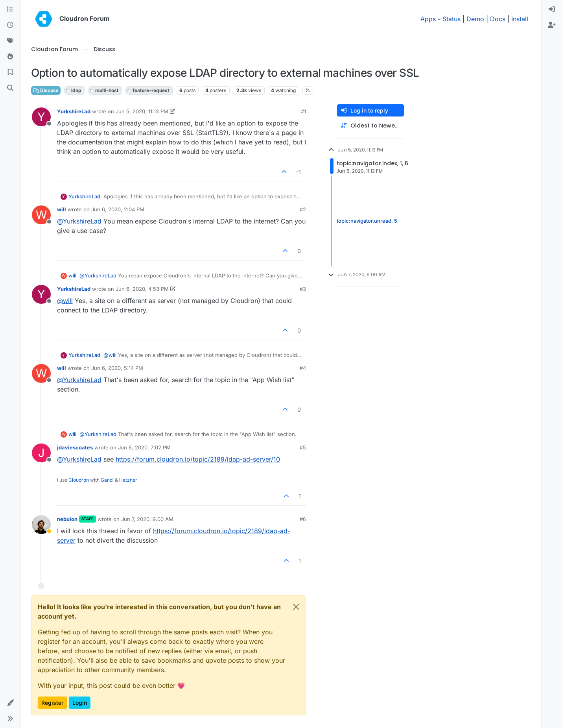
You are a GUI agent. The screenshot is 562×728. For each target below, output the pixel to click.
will (62, 209)
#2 (303, 209)
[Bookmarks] (10, 72)
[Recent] (10, 25)
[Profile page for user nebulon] (41, 525)
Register (52, 703)
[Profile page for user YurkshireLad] (41, 117)
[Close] (296, 607)
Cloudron (79, 480)
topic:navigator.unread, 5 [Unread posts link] (367, 221)
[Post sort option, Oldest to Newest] (370, 126)
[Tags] (10, 41)
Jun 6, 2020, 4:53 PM (142, 289)
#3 (303, 289)
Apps (428, 19)
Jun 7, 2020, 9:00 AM (147, 519)
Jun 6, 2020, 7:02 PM (144, 447)
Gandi (107, 480)
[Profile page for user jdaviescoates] (41, 453)
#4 (303, 368)
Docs (498, 19)
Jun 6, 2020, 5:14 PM (117, 368)
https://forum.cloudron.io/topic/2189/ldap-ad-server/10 (198, 459)
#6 (303, 519)
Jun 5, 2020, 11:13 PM (142, 111)
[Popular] (10, 57)
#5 (303, 447)
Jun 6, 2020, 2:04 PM (118, 209)
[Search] (10, 88)
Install (520, 19)
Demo (475, 19)
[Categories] (10, 9)
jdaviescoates (75, 447)
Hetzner (128, 480)
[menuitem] (552, 9)
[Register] (552, 25)
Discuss (46, 90)
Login (80, 703)
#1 (303, 111)
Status (451, 19)
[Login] (552, 9)
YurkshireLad (74, 111)
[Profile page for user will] (41, 215)
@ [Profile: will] (65, 301)
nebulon (67, 519)
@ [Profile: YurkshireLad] (79, 221)
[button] (10, 703)
